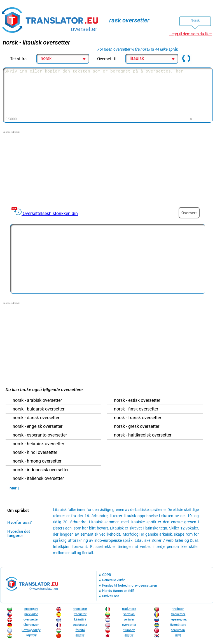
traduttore (129, 609)
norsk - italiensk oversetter (38, 479)
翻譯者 (80, 635)
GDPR (107, 575)
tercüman (178, 630)
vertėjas (129, 614)
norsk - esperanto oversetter (40, 435)
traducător (178, 614)
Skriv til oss (111, 596)
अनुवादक (31, 635)
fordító (80, 630)
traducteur (80, 625)
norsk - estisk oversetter (137, 400)
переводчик (178, 620)
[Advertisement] (45, 169)
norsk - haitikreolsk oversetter (143, 435)
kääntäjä (80, 620)
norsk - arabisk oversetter (37, 400)
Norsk (195, 20)
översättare (178, 625)
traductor (80, 614)
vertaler (129, 620)
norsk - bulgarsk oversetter (38, 409)
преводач (31, 609)
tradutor (178, 609)
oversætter (31, 620)
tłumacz (129, 630)
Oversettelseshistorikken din (50, 214)
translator (80, 609)
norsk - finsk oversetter (136, 409)
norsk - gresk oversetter (137, 426)
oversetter (129, 625)
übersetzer (31, 625)
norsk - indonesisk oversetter (41, 470)
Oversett (189, 213)
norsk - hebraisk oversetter (38, 444)
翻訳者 (129, 635)
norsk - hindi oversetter (35, 452)
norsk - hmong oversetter (37, 461)
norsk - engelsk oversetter (38, 426)
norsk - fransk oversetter (138, 418)
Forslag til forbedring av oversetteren (130, 586)
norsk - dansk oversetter (36, 418)
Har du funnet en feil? (118, 591)
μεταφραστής (31, 630)
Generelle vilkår (113, 580)
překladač (31, 614)
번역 (178, 635)
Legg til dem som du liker (191, 34)
